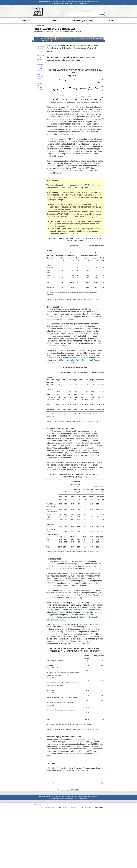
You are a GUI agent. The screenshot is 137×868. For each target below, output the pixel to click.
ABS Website (83, 3)
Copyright (50, 807)
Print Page (45, 41)
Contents (40, 52)
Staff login (99, 807)
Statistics (25, 21)
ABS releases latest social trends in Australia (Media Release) (40, 82)
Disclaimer (62, 807)
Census (54, 21)
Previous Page (50, 783)
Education (58, 45)
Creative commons (38, 806)
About (111, 21)
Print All (54, 41)
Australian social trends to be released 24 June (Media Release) (41, 63)
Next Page (101, 783)
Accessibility (87, 807)
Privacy (74, 807)
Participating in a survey (83, 21)
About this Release (41, 48)
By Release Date (39, 25)
